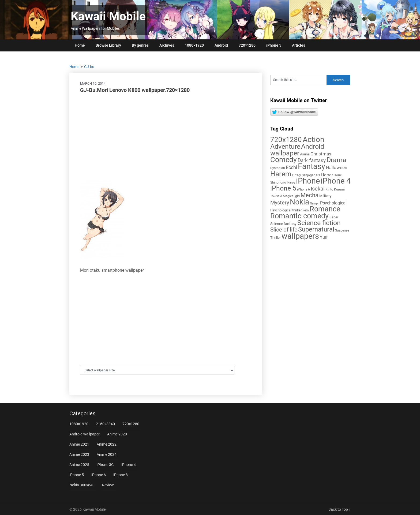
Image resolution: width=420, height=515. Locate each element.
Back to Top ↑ (340, 509)
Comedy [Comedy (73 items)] (284, 160)
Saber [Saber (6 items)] (334, 217)
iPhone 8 (121, 475)
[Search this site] (298, 80)
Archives (167, 45)
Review (108, 485)
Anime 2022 (107, 444)
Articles (299, 45)
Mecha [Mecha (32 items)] (310, 195)
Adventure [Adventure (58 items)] (285, 146)
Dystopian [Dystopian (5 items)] (278, 168)
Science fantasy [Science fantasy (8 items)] (283, 224)
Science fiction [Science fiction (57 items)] (319, 223)
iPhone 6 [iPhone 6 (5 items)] (303, 189)
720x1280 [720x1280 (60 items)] (286, 140)
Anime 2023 (79, 454)
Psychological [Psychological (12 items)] (333, 203)
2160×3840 (105, 424)
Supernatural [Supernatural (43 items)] (316, 229)
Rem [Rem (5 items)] (306, 210)
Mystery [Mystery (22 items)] (280, 203)
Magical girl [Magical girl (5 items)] (291, 196)
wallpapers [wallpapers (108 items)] (300, 236)
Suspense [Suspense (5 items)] (342, 230)
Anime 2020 (117, 434)
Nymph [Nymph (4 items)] (315, 204)
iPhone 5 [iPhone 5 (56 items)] (283, 188)
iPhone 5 (274, 45)
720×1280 (247, 45)
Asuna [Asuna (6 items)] (305, 154)
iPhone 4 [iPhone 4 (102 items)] (336, 181)
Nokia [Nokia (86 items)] (299, 202)
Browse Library (108, 45)
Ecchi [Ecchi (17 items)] (291, 167)
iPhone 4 (129, 465)
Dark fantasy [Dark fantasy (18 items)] (312, 161)
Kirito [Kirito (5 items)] (329, 189)
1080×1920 (194, 45)
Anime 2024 (107, 454)
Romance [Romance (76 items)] (325, 209)
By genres (140, 45)
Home (80, 45)
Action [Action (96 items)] (313, 139)
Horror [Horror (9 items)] (327, 175)
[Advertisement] (166, 137)
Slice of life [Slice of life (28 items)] (284, 229)
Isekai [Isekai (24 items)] (318, 189)
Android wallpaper (85, 434)
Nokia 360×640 (82, 485)
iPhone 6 (99, 475)
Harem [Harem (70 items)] (281, 174)
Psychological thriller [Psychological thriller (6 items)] (286, 210)
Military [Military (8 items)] (325, 196)
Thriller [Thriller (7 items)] (275, 238)
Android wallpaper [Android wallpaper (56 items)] (297, 150)
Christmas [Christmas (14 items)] (321, 154)
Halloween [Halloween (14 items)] (337, 167)
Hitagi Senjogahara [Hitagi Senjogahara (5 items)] (306, 175)
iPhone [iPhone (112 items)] (308, 181)
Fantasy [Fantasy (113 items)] (312, 166)
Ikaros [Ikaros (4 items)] (291, 183)
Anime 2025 (79, 465)
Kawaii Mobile (108, 16)
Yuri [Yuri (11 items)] (324, 237)
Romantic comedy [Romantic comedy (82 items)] (299, 216)
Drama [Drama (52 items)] (336, 160)
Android (221, 45)
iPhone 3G (105, 465)
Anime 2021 (79, 444)
